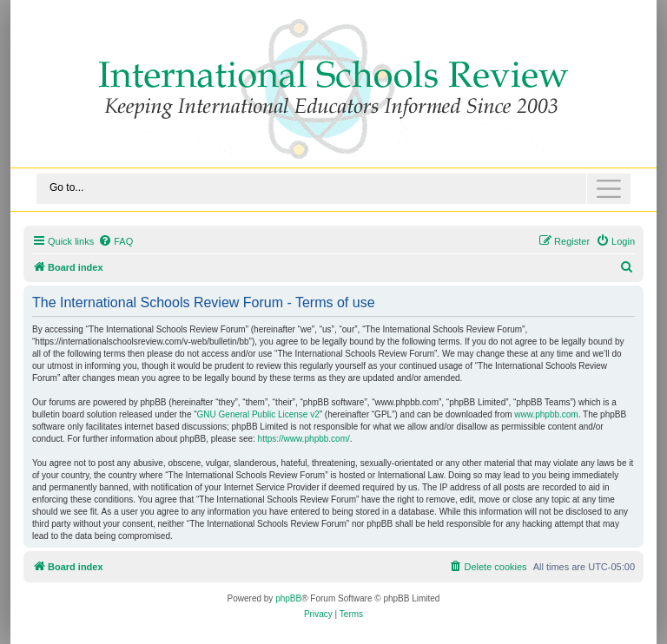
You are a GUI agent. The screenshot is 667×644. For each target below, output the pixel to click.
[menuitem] (116, 241)
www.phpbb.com (546, 414)
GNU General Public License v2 (258, 414)
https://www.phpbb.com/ (304, 439)
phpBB (288, 598)
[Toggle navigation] (333, 189)
